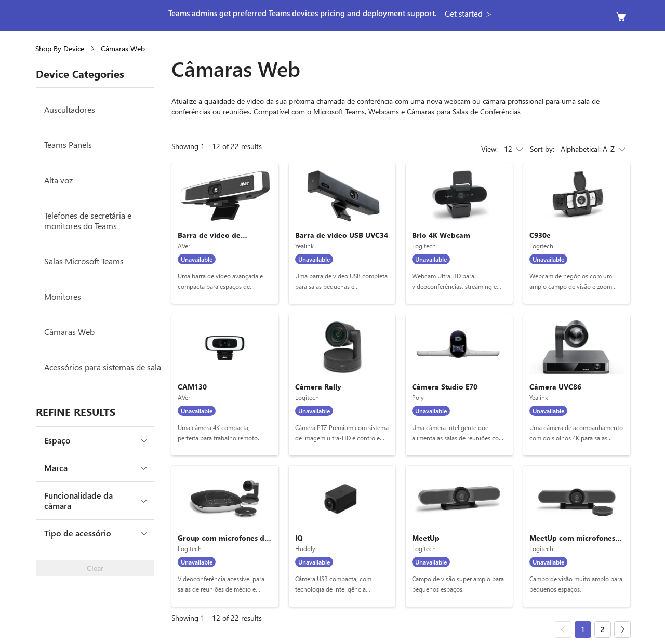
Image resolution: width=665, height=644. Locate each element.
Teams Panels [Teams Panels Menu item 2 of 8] (68, 145)
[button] (469, 14)
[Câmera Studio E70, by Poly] (459, 385)
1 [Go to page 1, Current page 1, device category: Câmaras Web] (583, 629)
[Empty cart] (621, 17)
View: (489, 149)
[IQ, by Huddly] (342, 536)
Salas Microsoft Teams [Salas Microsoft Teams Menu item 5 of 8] (84, 261)
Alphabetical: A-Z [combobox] (594, 149)
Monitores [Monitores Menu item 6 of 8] (63, 296)
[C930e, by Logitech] (577, 233)
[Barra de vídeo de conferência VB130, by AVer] (225, 233)
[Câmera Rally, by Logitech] (342, 385)
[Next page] (622, 629)
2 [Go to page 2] (603, 629)
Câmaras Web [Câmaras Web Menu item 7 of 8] (69, 332)
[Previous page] (563, 629)
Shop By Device (60, 49)
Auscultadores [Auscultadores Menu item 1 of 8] (70, 109)
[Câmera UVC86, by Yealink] (577, 385)
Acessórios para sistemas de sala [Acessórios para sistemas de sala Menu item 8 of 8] (103, 367)
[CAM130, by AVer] (225, 385)
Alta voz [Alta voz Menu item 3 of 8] (58, 180)
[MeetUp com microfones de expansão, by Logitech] (577, 536)
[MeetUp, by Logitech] (459, 536)
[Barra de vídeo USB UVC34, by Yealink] (342, 233)
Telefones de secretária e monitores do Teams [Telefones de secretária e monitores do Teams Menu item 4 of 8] (88, 220)
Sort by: (542, 149)
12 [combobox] (514, 149)
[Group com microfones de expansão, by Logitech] (225, 536)
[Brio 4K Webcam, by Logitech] (459, 233)
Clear (95, 568)
